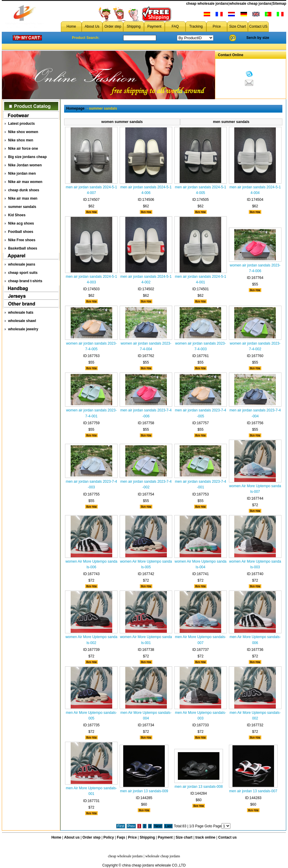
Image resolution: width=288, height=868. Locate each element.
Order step (113, 26)
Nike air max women (25, 182)
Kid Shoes (17, 215)
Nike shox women (23, 132)
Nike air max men (23, 198)
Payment (154, 26)
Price (217, 26)
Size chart (184, 837)
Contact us (227, 837)
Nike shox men (21, 140)
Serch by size (258, 38)
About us (72, 837)
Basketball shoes (23, 248)
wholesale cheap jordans (250, 4)
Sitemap (279, 4)
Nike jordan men (22, 173)
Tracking (196, 26)
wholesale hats (21, 313)
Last (168, 826)
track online (205, 837)
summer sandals (22, 207)
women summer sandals (122, 122)
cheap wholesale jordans (207, 4)
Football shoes (21, 232)
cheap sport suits (23, 273)
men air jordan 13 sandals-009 (144, 791)
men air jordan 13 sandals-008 (199, 787)
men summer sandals (231, 122)
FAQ (175, 26)
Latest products (21, 124)
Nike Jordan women (25, 165)
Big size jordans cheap (27, 157)
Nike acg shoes (21, 223)
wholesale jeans (22, 264)
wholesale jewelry (23, 329)
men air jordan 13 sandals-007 (253, 791)
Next (158, 826)
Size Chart (238, 26)
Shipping (134, 26)
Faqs (121, 837)
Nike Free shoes (22, 240)
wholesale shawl (22, 321)
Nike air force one (23, 149)
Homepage (75, 108)
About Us (92, 26)
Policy (109, 837)
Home (71, 26)
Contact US (258, 26)
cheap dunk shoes (24, 190)
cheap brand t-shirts (25, 281)
